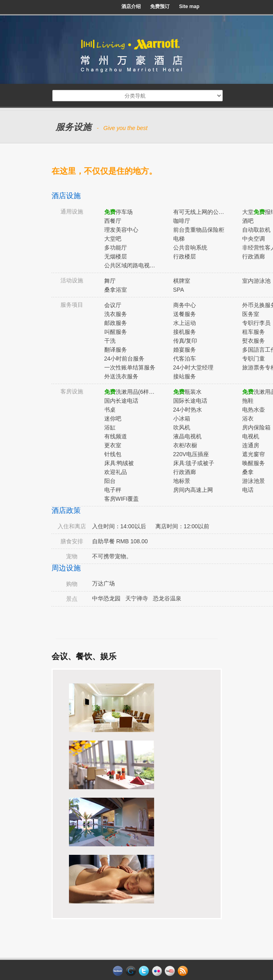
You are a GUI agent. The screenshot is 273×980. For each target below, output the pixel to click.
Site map (189, 6)
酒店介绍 (131, 6)
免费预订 (160, 6)
